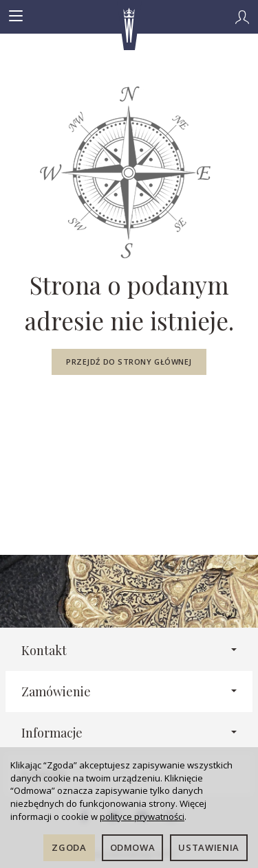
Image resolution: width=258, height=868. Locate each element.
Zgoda (69, 847)
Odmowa (133, 847)
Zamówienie (129, 691)
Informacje (129, 732)
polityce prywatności (142, 816)
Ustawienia (209, 847)
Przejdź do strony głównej (129, 362)
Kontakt (129, 650)
